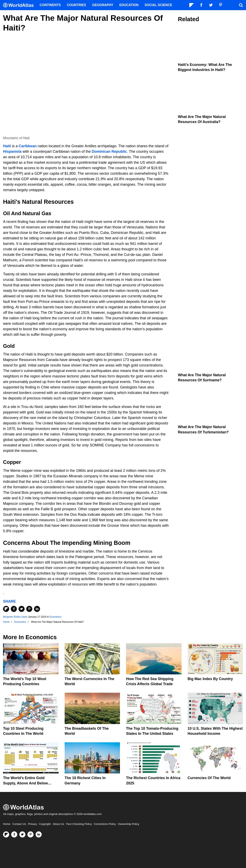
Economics (55, 617)
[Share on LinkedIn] (37, 609)
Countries (76, 5)
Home (7, 824)
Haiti (7, 146)
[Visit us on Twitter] (22, 834)
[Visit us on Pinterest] (30, 834)
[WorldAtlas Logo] (20, 5)
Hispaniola (12, 152)
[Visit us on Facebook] (14, 834)
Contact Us (19, 824)
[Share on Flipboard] (6, 609)
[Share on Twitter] (22, 609)
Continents (50, 5)
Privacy (33, 824)
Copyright (45, 824)
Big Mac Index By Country (210, 679)
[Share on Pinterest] (29, 609)
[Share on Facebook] (14, 609)
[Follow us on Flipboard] (6, 834)
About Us (59, 824)
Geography (103, 5)
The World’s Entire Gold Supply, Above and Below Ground (25, 783)
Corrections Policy (105, 824)
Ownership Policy (128, 824)
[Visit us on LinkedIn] (39, 834)
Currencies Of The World (209, 778)
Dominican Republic (109, 152)
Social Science (158, 5)
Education (129, 5)
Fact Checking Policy (79, 824)
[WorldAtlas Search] (241, 5)
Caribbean (28, 146)
